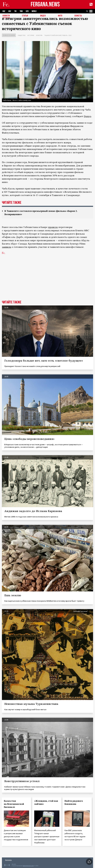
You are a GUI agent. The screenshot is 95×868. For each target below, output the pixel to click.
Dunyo (88, 116)
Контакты (8, 860)
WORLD (34, 11)
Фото (60, 16)
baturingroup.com (28, 866)
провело (53, 227)
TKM (21, 11)
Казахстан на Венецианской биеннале (14, 804)
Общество (22, 35)
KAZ (4, 11)
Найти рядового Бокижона (74, 802)
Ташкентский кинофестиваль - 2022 (58, 35)
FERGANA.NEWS (45, 5)
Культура (39, 35)
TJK (15, 11)
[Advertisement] (47, 281)
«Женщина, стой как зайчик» (46, 802)
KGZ (10, 11)
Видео (43, 16)
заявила (7, 247)
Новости (6, 16)
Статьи (25, 16)
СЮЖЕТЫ (78, 16)
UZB (27, 11)
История (31, 35)
